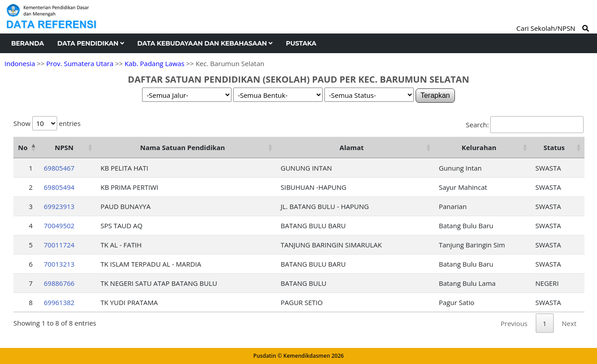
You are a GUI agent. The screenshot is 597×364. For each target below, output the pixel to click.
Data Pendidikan (90, 43)
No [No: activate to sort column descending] (23, 147)
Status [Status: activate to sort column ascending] (554, 147)
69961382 (59, 302)
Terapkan (435, 95)
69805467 (59, 168)
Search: (525, 125)
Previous (514, 323)
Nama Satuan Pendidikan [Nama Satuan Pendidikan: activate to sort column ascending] (183, 147)
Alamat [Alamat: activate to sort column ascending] (352, 147)
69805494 (59, 187)
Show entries (47, 123)
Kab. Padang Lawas (155, 63)
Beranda (27, 43)
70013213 (59, 264)
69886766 (59, 283)
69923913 (59, 206)
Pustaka (301, 43)
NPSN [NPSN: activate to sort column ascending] (64, 147)
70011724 (59, 245)
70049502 (59, 226)
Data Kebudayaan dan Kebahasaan (205, 43)
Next (569, 323)
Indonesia (20, 63)
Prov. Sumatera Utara (80, 63)
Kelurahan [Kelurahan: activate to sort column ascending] (479, 147)
